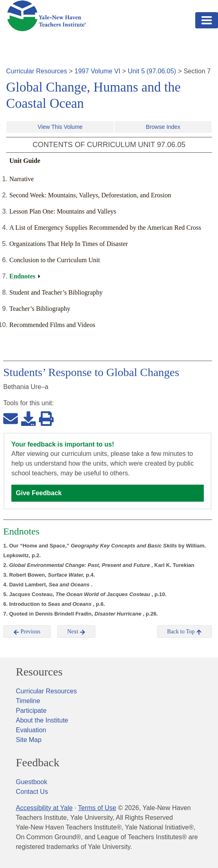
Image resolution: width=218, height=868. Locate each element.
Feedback (38, 763)
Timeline (28, 701)
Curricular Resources (37, 71)
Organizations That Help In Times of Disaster (69, 244)
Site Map (29, 740)
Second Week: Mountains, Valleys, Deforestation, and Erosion (90, 195)
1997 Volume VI (98, 71)
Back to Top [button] (185, 632)
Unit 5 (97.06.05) (152, 71)
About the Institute (42, 720)
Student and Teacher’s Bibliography (56, 292)
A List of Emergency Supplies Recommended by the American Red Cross (105, 228)
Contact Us (32, 792)
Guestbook (31, 782)
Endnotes (22, 276)
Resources (39, 672)
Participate (31, 711)
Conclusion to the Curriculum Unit (55, 260)
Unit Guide (25, 161)
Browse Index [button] (163, 127)
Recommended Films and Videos (52, 325)
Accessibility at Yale (44, 808)
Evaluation (31, 730)
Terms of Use (97, 808)
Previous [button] (27, 632)
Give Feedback (39, 493)
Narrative (22, 179)
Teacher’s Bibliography (40, 309)
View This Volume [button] (60, 127)
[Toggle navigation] (207, 20)
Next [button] (77, 632)
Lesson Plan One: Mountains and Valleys (63, 211)
